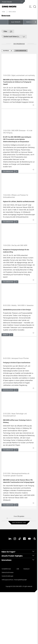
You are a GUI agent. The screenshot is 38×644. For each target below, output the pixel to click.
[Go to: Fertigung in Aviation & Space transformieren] (19, 347)
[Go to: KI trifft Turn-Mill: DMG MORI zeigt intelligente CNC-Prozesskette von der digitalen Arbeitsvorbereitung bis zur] (19, 119)
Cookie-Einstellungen (7, 576)
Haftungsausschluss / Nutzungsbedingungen (14, 580)
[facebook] (25, 539)
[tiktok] (20, 539)
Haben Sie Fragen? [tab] (8, 552)
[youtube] (29, 539)
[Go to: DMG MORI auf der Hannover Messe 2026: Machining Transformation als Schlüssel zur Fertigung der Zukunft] (19, 64)
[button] (30, 7)
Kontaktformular (6, 569)
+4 (17, 282)
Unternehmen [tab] (6, 560)
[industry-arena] (34, 539)
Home (3, 12)
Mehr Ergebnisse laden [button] (19, 523)
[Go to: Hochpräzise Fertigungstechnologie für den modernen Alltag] (19, 234)
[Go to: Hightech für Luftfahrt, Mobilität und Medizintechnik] (19, 183)
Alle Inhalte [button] (16, 22)
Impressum (26, 569)
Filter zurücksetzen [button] (21, 51)
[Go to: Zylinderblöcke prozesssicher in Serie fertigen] (19, 294)
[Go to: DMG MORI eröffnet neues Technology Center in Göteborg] (19, 402)
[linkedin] (10, 539)
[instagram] (15, 539)
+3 (11, 335)
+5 (17, 390)
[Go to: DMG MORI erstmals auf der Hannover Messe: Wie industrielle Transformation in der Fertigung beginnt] (19, 462)
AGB (18, 569)
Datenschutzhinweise (8, 572)
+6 (17, 171)
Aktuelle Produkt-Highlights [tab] (12, 556)
